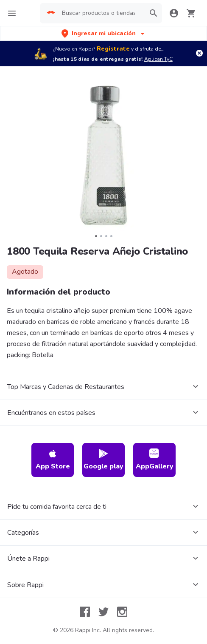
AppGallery (155, 460)
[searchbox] (101, 13)
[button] (104, 33)
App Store (53, 460)
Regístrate (113, 49)
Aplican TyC (158, 59)
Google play (103, 460)
